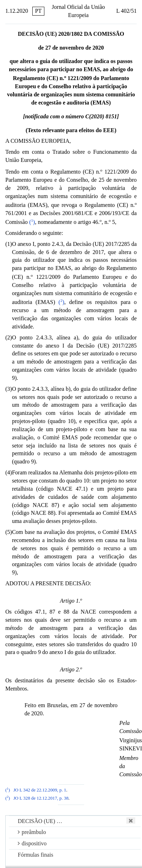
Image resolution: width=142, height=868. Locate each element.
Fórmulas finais (35, 855)
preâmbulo (32, 832)
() (32, 222)
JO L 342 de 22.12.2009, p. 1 (40, 790)
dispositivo (32, 843)
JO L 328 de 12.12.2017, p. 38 (41, 798)
